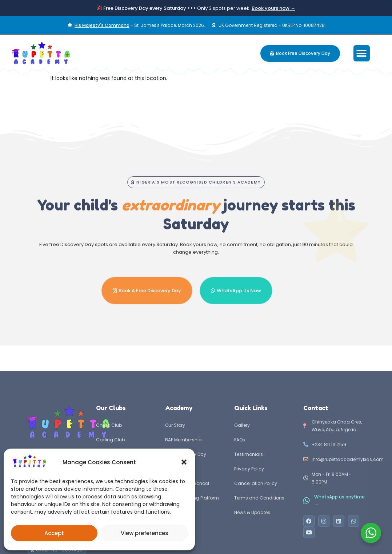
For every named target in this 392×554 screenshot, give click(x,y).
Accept (54, 533)
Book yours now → (273, 8)
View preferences (145, 533)
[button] (184, 462)
